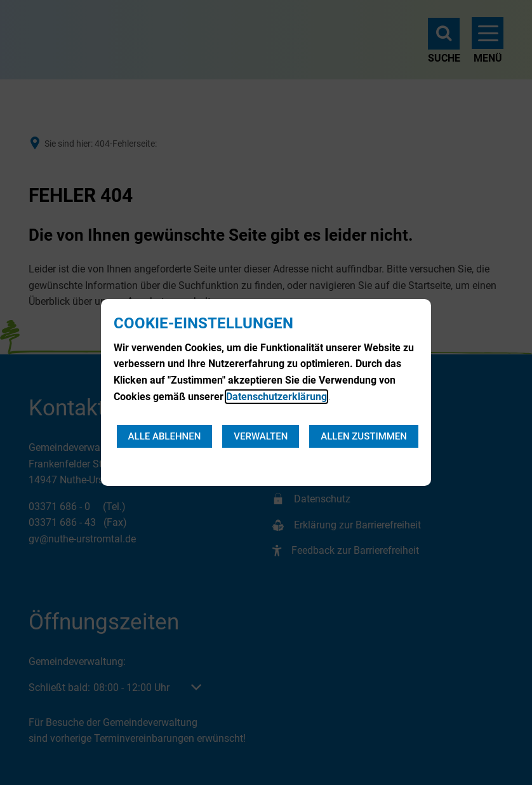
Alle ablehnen (165, 436)
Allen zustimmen (364, 436)
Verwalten (261, 436)
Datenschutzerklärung (276, 397)
